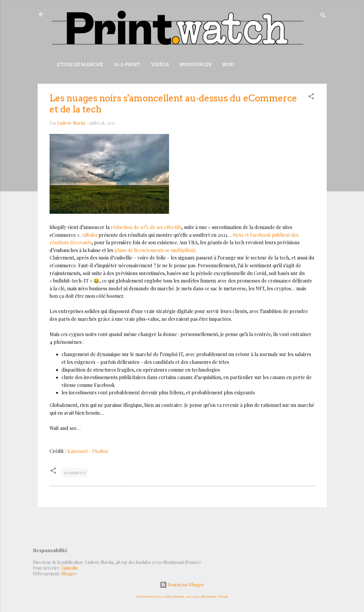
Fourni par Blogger (182, 585)
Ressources (195, 65)
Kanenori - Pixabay (88, 451)
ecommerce (75, 473)
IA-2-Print (127, 65)
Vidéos (160, 65)
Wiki (228, 65)
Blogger (69, 574)
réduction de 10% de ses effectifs (146, 227)
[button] (311, 97)
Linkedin (70, 568)
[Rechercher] (323, 16)
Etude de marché (80, 65)
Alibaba (89, 235)
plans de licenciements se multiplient (155, 250)
